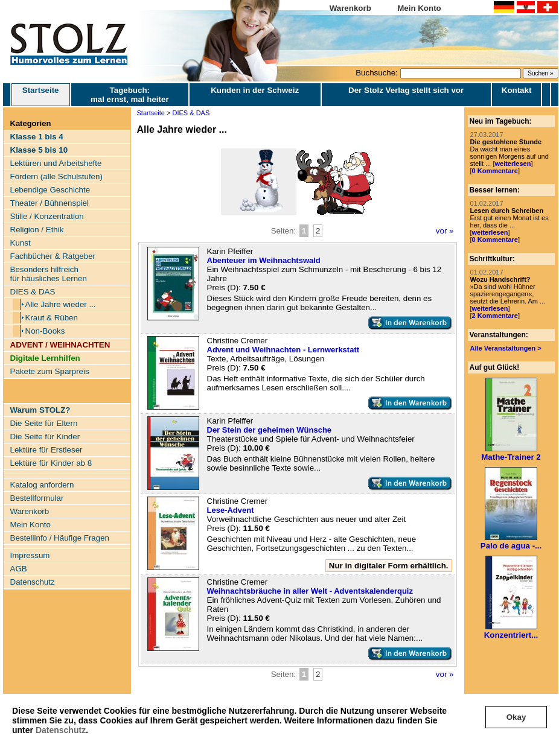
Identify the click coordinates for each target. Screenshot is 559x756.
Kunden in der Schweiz (255, 90)
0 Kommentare (495, 171)
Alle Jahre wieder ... (61, 304)
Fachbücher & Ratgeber (53, 256)
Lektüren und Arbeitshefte (56, 163)
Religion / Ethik (37, 230)
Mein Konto (419, 8)
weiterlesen (513, 164)
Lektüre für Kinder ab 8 (51, 463)
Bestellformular (37, 498)
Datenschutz (61, 730)
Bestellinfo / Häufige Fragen (60, 538)
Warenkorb (350, 8)
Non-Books (45, 331)
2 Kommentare (495, 316)
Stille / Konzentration (47, 216)
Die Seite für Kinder (45, 437)
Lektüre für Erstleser (46, 450)
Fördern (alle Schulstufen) (56, 176)
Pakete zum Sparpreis (50, 371)
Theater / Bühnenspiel (50, 203)
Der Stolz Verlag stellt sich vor (406, 90)
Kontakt (517, 90)
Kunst (21, 243)
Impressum (30, 555)
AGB (19, 569)
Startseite (41, 95)
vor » (445, 231)
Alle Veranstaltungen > (506, 348)
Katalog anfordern (42, 485)
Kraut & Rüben (52, 318)
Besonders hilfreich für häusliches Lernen (49, 274)
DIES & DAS (33, 292)
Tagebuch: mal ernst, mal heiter (130, 95)
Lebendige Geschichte (50, 190)
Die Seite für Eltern (44, 423)
